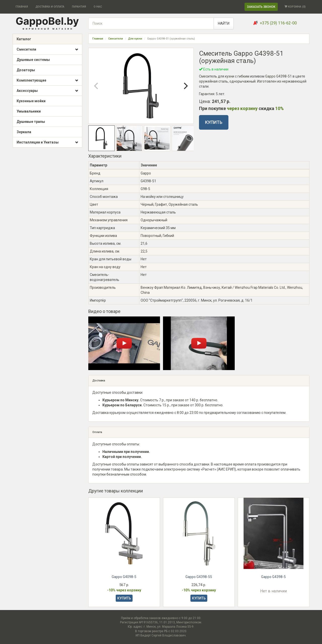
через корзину (242, 108)
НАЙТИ (224, 23)
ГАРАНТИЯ (79, 7)
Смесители (47, 50)
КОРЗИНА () (295, 7)
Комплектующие (47, 81)
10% (279, 108)
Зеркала (24, 132)
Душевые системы (33, 60)
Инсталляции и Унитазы (47, 142)
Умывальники (29, 111)
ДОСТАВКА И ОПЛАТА (50, 7)
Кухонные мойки (31, 101)
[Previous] (97, 86)
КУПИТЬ (214, 122)
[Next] (185, 86)
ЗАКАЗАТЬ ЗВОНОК (261, 7)
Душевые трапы (31, 122)
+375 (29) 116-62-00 (278, 23)
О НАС (98, 7)
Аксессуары (47, 91)
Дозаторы (26, 70)
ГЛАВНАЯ (22, 7)
